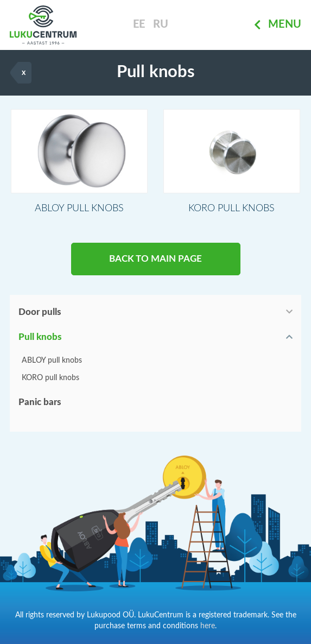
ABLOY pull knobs (52, 361)
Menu (278, 25)
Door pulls (40, 312)
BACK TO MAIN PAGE (155, 259)
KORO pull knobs (50, 378)
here (208, 626)
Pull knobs (40, 337)
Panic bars (40, 402)
